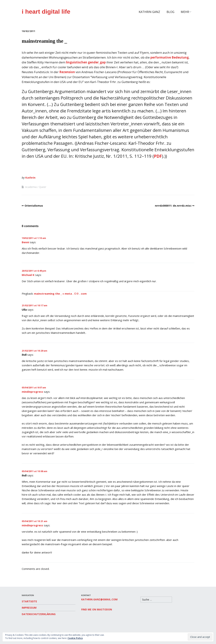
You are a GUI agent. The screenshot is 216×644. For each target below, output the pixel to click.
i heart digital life (46, 11)
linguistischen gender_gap (86, 62)
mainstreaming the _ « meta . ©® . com (60, 294)
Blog (170, 12)
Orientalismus (34, 206)
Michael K (28, 275)
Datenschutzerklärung (39, 614)
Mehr (185, 12)
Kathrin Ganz (149, 12)
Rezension (67, 72)
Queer (43, 187)
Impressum (29, 608)
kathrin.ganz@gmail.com (99, 599)
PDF (158, 156)
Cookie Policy (75, 638)
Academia (31, 187)
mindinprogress (32, 392)
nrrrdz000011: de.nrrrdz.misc (173, 206)
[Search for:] (156, 600)
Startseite (29, 601)
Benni (25, 242)
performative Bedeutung (170, 57)
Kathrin (30, 177)
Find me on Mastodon (97, 609)
